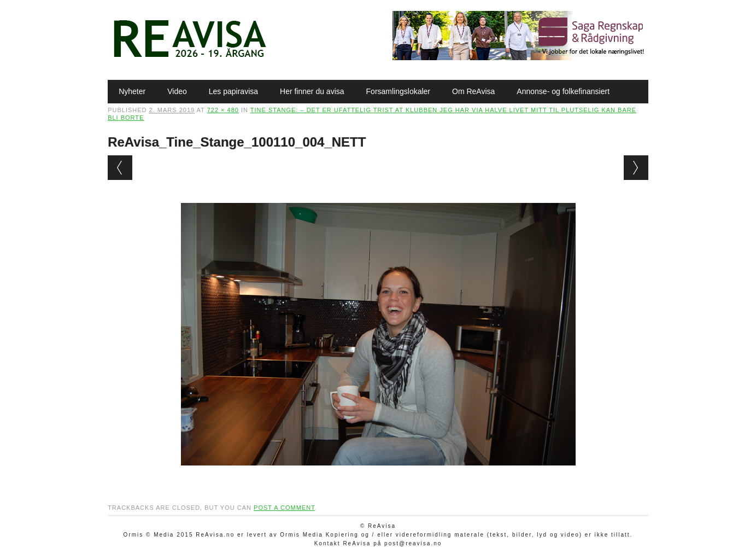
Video (177, 91)
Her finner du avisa (312, 91)
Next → (636, 168)
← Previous (120, 168)
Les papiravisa (233, 91)
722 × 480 (223, 110)
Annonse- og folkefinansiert (563, 91)
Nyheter (132, 91)
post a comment (284, 508)
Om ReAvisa (473, 91)
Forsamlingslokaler (398, 91)
